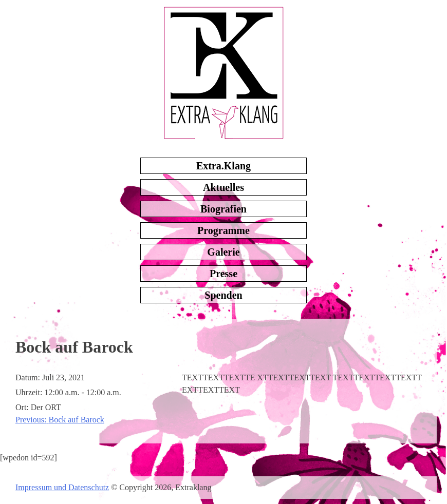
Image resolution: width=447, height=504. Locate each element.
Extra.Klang (223, 166)
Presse (223, 274)
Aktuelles (223, 187)
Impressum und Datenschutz (62, 487)
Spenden (223, 295)
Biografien (223, 209)
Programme (223, 230)
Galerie (223, 252)
